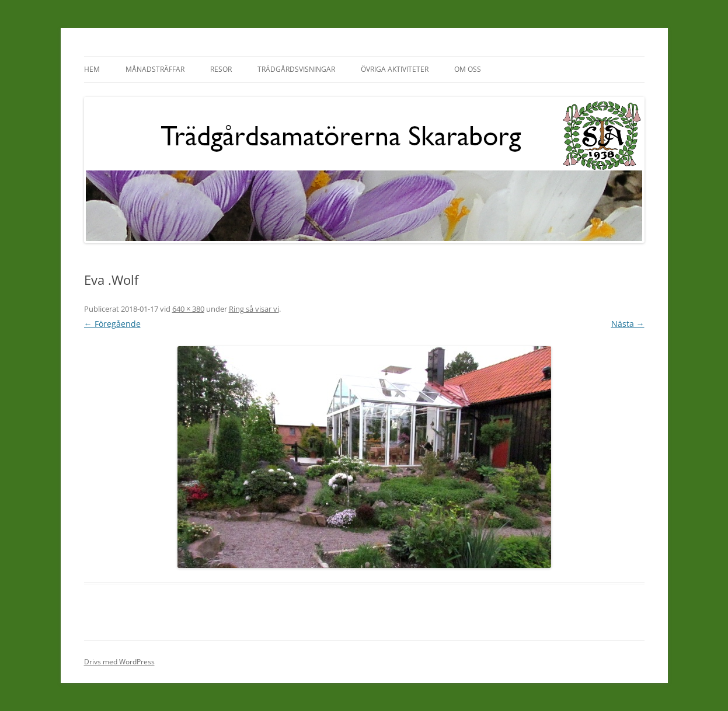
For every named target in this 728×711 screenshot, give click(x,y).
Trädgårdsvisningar (296, 69)
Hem (92, 69)
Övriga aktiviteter (395, 69)
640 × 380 (188, 309)
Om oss (468, 69)
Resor (221, 69)
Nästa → (628, 324)
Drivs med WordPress (119, 662)
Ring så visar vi (254, 309)
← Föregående (112, 324)
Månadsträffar (155, 69)
